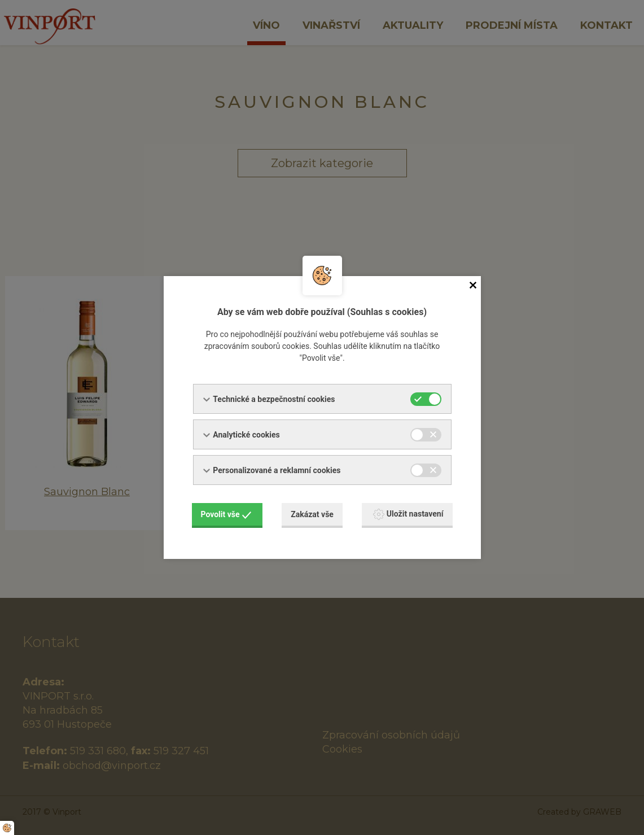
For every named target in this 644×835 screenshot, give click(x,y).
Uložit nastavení (408, 514)
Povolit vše (226, 514)
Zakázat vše (312, 514)
